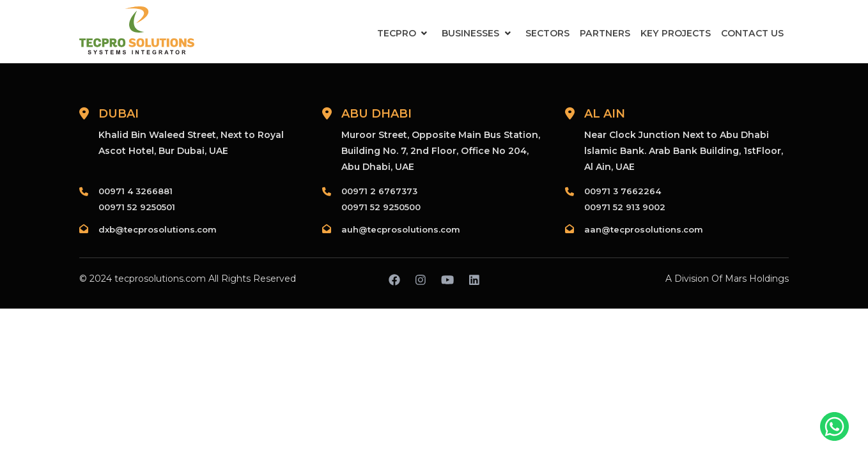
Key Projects (677, 33)
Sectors (549, 33)
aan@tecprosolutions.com (644, 229)
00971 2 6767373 (379, 191)
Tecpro (398, 33)
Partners (607, 33)
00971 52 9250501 (137, 207)
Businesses (472, 33)
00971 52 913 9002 (625, 207)
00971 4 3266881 (136, 191)
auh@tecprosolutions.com (401, 229)
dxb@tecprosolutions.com (158, 229)
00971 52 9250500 (381, 207)
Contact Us (753, 33)
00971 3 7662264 (623, 191)
